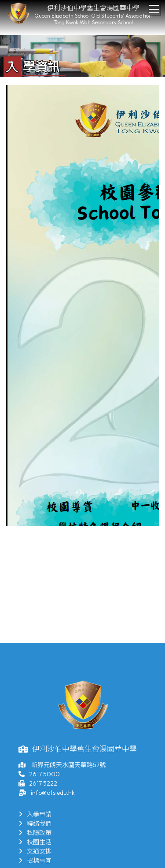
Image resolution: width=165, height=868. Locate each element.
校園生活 (35, 842)
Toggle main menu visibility (155, 7)
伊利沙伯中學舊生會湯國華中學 (93, 8)
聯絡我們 (35, 823)
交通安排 (35, 851)
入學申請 (35, 814)
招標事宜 (35, 861)
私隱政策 (35, 833)
